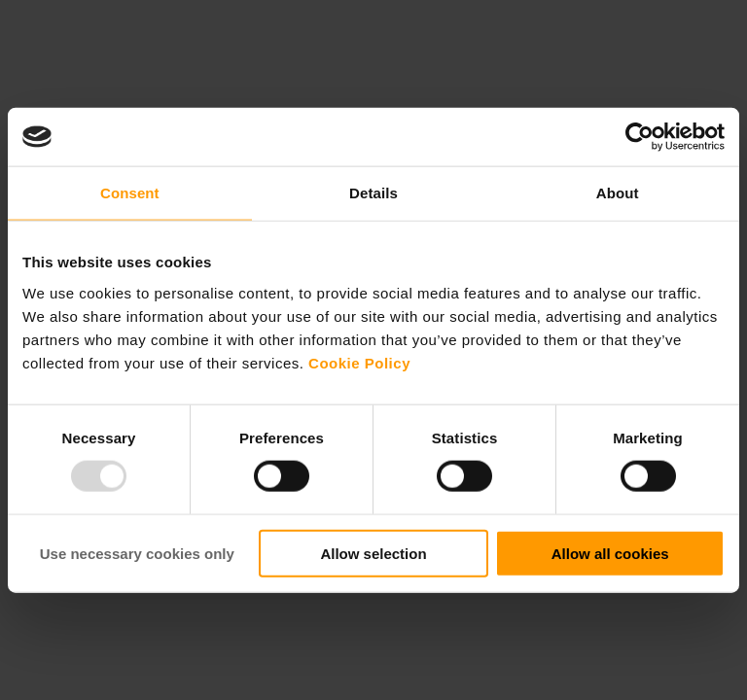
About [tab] (618, 193)
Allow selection (373, 553)
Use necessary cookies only (137, 553)
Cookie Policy (359, 362)
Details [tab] (373, 193)
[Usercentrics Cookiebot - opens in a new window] (640, 137)
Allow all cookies (610, 553)
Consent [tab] (130, 193)
